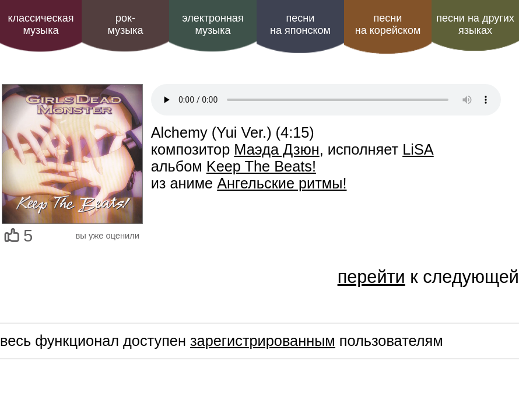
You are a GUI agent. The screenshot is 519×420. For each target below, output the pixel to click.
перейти (371, 276)
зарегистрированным (263, 341)
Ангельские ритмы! (282, 183)
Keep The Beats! (261, 166)
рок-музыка (125, 24)
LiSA (418, 149)
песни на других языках (475, 24)
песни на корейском (388, 24)
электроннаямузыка (213, 24)
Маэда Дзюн (276, 149)
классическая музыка (41, 24)
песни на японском (300, 24)
